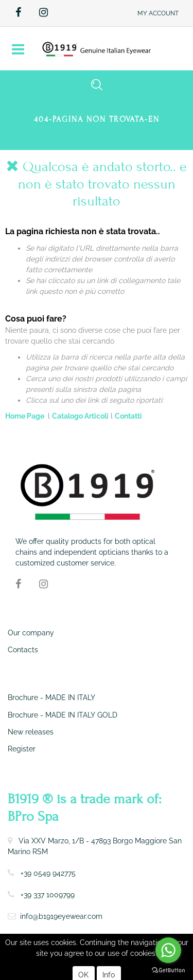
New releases (31, 732)
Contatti (128, 416)
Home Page (25, 416)
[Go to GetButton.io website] (168, 970)
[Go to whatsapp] (168, 950)
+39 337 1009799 (48, 895)
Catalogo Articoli (80, 416)
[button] (158, 13)
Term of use (24, 940)
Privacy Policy (68, 940)
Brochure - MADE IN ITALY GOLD (63, 715)
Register (22, 749)
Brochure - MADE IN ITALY (51, 698)
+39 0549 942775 (48, 873)
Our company (31, 633)
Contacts (23, 650)
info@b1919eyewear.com (61, 916)
